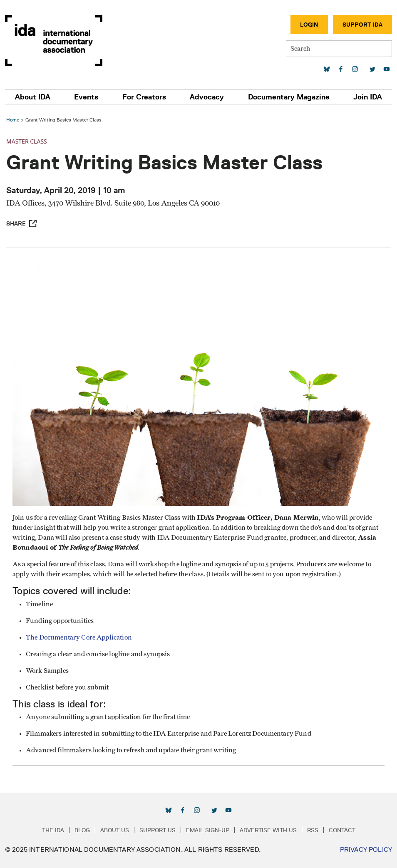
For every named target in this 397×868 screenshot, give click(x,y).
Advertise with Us (268, 830)
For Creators (144, 97)
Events (86, 97)
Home (13, 120)
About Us (115, 830)
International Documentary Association (54, 41)
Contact (342, 830)
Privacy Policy (366, 849)
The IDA (53, 830)
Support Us (158, 830)
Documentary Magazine (289, 97)
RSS (313, 830)
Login (309, 25)
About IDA (33, 97)
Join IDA (368, 97)
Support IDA (362, 25)
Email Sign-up (208, 830)
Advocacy (207, 97)
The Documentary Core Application (79, 637)
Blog (82, 830)
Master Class (27, 141)
